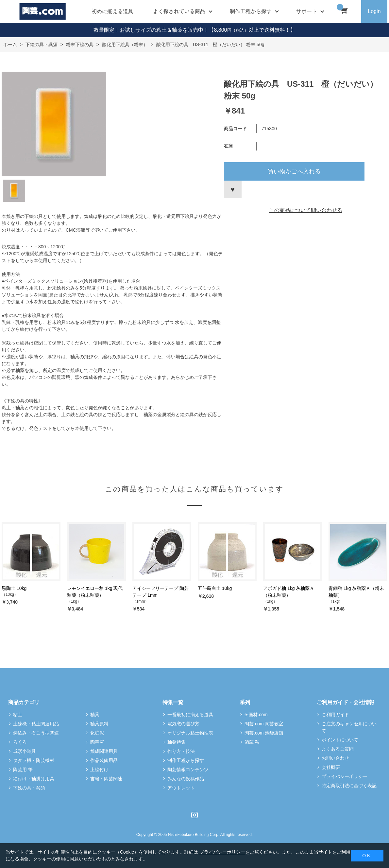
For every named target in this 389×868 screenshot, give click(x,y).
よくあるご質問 (338, 749)
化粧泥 (97, 733)
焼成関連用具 (104, 751)
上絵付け (99, 770)
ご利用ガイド (335, 715)
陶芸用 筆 (23, 770)
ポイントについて (340, 740)
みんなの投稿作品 (186, 779)
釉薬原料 (99, 724)
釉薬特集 (177, 742)
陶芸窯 (97, 742)
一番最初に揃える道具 (190, 715)
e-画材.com (256, 715)
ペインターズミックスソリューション (43, 281)
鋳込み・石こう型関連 (36, 733)
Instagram (194, 815)
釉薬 (95, 715)
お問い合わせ (335, 758)
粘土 (18, 715)
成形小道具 (25, 751)
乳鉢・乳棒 (13, 288)
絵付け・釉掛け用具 (34, 779)
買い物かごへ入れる (294, 171)
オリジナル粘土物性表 (190, 733)
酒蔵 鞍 (252, 742)
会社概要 (331, 767)
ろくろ (20, 742)
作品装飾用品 (104, 760)
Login (374, 11)
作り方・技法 (181, 751)
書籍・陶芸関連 (106, 779)
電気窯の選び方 (183, 724)
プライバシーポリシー (345, 776)
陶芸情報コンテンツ (188, 770)
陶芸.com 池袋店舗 (264, 733)
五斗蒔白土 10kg (215, 588)
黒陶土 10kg (14, 588)
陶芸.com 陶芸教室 (264, 724)
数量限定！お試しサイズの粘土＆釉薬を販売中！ (151, 30)
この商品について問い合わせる (306, 210)
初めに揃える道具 (112, 11)
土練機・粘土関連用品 (36, 724)
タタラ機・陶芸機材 (34, 760)
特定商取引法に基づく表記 (349, 786)
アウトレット (181, 788)
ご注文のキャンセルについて (349, 727)
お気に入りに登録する (233, 189)
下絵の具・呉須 (29, 788)
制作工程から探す (186, 760)
